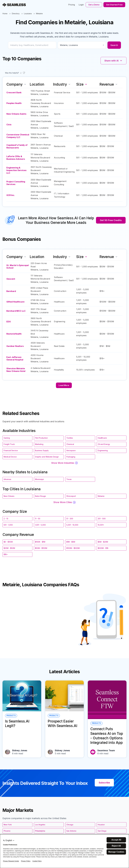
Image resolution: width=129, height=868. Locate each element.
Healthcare (59, 302)
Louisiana (28, 14)
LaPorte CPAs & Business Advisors (16, 158)
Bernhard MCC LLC (16, 311)
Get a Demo (94, 5)
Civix (9, 125)
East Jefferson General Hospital (15, 358)
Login (81, 5)
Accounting (59, 158)
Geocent (11, 279)
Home (5, 14)
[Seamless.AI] (14, 5)
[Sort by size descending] (86, 84)
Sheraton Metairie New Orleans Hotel (16, 370)
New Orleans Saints (16, 114)
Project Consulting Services (16, 183)
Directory (16, 14)
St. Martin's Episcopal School (18, 267)
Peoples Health (14, 103)
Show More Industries (64, 463)
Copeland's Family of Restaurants (17, 146)
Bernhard (11, 291)
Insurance (59, 103)
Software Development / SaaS (64, 125)
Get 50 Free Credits (111, 220)
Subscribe (104, 783)
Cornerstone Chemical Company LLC (18, 136)
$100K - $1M (40, 542)
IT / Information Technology (62, 195)
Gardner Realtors (15, 346)
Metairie (39, 14)
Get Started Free (114, 5)
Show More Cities (64, 502)
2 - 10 (6, 519)
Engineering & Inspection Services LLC (16, 170)
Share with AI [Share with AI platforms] (114, 61)
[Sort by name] (25, 84)
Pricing (72, 5)
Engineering (60, 321)
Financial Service (62, 92)
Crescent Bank (14, 92)
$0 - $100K (8, 542)
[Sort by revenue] (116, 84)
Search (114, 45)
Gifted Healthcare (15, 302)
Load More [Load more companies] (64, 385)
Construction (60, 291)
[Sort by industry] (69, 84)
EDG (9, 322)
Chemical (58, 136)
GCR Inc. (11, 195)
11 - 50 (38, 519)
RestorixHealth (14, 334)
